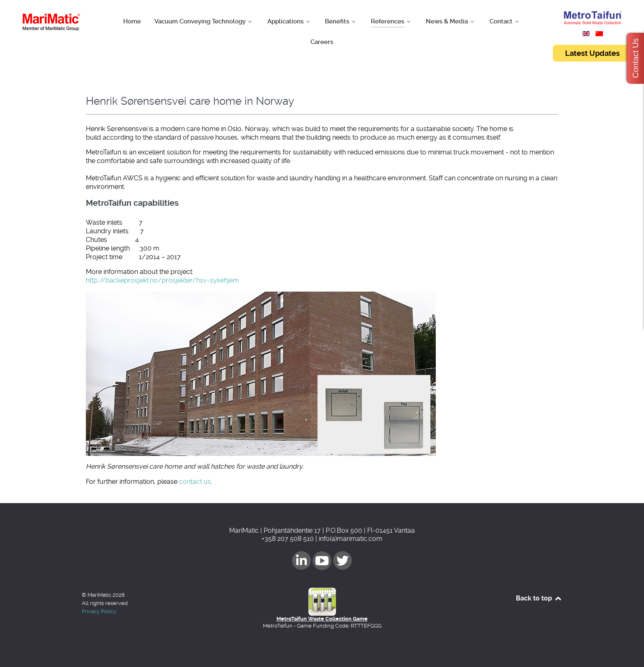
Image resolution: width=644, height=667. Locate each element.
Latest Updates (592, 53)
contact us (195, 482)
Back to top (539, 598)
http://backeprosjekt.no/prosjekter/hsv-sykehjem (162, 280)
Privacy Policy (99, 611)
